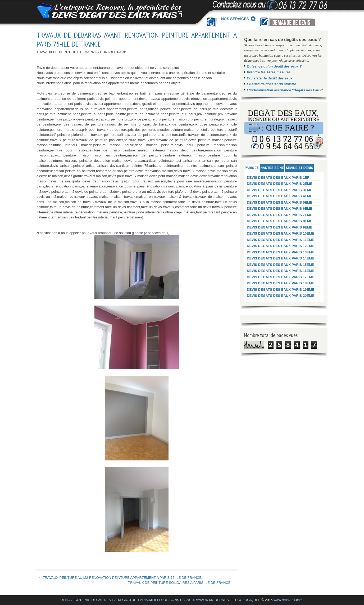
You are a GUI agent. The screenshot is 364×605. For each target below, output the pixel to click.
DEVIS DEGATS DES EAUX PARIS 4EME (279, 196)
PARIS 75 (252, 168)
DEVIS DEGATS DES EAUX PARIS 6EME (279, 209)
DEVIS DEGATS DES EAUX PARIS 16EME (281, 271)
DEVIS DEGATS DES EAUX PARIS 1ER (278, 178)
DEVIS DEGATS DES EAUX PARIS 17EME (281, 277)
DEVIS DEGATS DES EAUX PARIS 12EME (281, 246)
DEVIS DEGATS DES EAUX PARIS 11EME (281, 240)
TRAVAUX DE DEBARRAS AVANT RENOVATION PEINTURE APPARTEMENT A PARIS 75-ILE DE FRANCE (137, 39)
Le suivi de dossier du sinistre (271, 84)
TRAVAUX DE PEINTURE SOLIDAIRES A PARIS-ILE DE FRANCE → (181, 583)
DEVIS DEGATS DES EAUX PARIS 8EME (279, 221)
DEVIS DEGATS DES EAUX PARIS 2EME (279, 184)
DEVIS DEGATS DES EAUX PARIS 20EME (281, 296)
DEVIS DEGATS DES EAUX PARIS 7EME (279, 215)
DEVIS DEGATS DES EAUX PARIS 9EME (279, 227)
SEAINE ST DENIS (299, 168)
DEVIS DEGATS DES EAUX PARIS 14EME (281, 258)
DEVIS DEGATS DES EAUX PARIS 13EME (281, 252)
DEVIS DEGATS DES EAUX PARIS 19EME (281, 290)
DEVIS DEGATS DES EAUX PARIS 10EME (281, 233)
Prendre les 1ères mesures (269, 72)
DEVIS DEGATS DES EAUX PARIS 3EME (279, 190)
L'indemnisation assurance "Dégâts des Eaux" (285, 90)
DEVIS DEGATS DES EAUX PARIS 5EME (279, 202)
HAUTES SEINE (272, 168)
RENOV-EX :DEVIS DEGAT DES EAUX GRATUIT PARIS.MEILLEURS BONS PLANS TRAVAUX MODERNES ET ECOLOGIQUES (160, 600)
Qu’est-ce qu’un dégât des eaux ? (274, 66)
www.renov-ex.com (288, 600)
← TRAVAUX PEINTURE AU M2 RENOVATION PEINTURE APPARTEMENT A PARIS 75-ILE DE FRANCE (120, 578)
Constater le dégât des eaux (270, 78)
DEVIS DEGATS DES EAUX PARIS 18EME (281, 283)
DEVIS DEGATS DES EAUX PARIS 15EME (281, 265)
